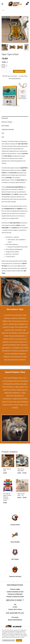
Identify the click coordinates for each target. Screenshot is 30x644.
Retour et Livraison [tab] (7, 122)
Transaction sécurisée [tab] (8, 129)
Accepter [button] (19, 640)
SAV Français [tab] (5, 126)
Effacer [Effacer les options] (4, 68)
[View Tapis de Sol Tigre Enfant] (5, 47)
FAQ (15, 604)
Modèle (4, 62)
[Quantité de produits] (6, 71)
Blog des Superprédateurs (15, 620)
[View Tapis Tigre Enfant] (12, 47)
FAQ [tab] (3, 133)
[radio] (3, 66)
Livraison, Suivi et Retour (15, 609)
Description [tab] (5, 118)
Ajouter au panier (19, 71)
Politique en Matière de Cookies (15, 597)
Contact (15, 607)
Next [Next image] (28, 47)
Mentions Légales (15, 589)
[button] (2, 4)
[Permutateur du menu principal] (3, 10)
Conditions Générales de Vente (15, 592)
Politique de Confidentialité (15, 594)
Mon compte (15, 617)
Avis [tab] (3, 137)
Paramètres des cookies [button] (9, 640)
